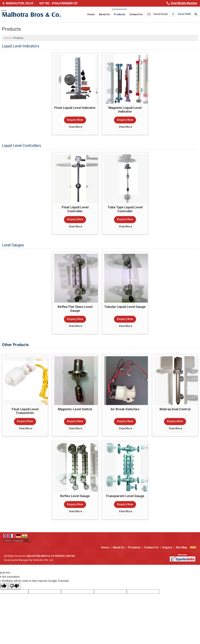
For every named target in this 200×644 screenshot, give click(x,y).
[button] (184, 3)
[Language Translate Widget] (17, 541)
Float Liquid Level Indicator (75, 108)
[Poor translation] (14, 586)
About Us (104, 14)
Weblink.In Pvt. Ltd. (43, 560)
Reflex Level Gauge (75, 496)
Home (91, 14)
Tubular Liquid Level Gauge (125, 307)
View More (75, 127)
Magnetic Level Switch (75, 409)
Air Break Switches (125, 409)
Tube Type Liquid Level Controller (125, 209)
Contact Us (136, 14)
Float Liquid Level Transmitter (25, 411)
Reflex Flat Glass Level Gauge (75, 309)
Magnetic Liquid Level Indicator (125, 110)
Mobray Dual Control (175, 409)
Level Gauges (13, 245)
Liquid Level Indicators (21, 46)
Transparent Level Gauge (125, 496)
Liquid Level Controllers (21, 146)
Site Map (181, 547)
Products (120, 14)
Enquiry (167, 547)
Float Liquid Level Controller (75, 209)
